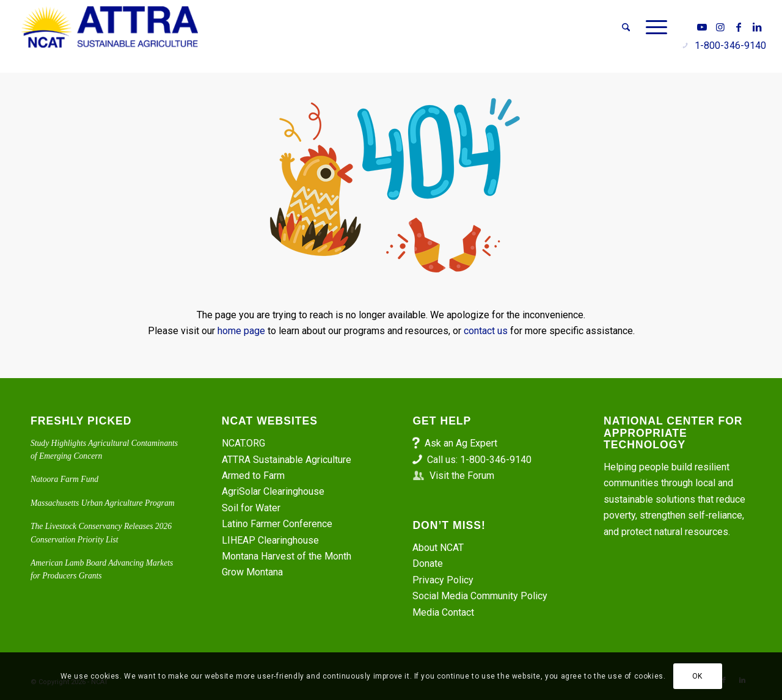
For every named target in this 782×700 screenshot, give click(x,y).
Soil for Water (251, 508)
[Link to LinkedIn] (757, 27)
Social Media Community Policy (480, 596)
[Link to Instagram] (720, 27)
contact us (486, 331)
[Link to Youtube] (702, 27)
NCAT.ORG (243, 443)
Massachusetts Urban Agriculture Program (103, 503)
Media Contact (443, 612)
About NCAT (438, 548)
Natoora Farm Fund (64, 479)
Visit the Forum (462, 476)
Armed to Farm (253, 476)
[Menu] (652, 27)
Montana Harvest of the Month (287, 556)
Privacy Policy (443, 580)
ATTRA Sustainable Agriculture (288, 460)
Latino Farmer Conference (277, 524)
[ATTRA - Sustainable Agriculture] (110, 27)
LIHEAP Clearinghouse (270, 540)
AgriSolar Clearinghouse (273, 491)
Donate (428, 563)
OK (697, 676)
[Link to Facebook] (739, 27)
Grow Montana (252, 572)
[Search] (626, 27)
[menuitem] (626, 27)
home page (241, 331)
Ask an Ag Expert (461, 443)
